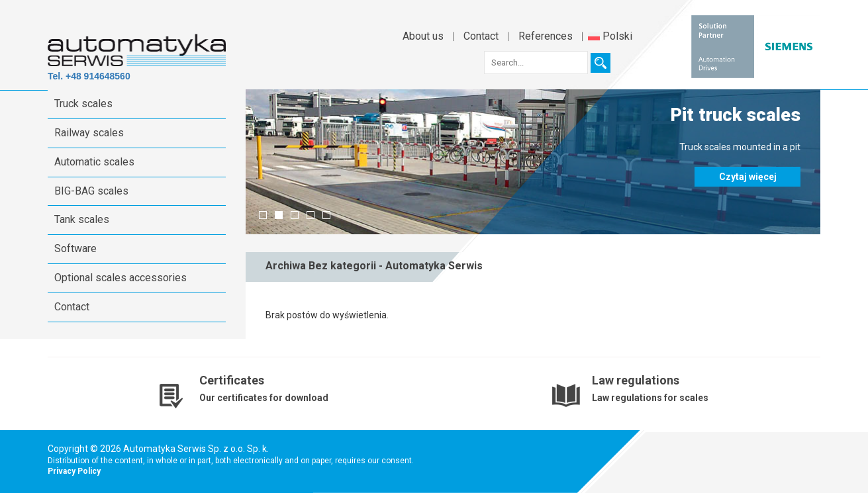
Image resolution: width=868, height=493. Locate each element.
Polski (610, 36)
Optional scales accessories (121, 278)
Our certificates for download (264, 398)
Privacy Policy (74, 471)
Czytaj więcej (748, 177)
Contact (481, 36)
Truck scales (83, 104)
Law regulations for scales (650, 398)
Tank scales (82, 219)
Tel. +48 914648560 (89, 76)
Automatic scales (94, 162)
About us (423, 36)
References (546, 36)
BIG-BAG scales (91, 191)
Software (75, 248)
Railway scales (89, 133)
